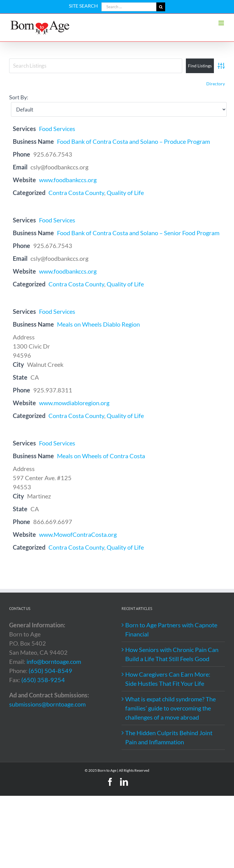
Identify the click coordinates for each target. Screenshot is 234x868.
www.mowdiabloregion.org (74, 403)
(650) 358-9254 (43, 680)
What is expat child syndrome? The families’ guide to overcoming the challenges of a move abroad (170, 708)
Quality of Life (125, 193)
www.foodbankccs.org (68, 180)
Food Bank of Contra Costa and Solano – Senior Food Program (138, 233)
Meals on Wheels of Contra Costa (101, 456)
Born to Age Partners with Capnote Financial (171, 629)
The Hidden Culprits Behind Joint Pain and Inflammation (169, 737)
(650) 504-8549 (50, 671)
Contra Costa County (76, 193)
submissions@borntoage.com (47, 704)
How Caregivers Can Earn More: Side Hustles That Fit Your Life (168, 679)
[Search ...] (129, 7)
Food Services (57, 129)
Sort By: (19, 97)
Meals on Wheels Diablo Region (98, 324)
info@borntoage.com (54, 661)
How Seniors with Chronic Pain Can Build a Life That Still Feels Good (172, 654)
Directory (216, 84)
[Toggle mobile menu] (222, 23)
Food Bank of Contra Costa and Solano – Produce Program (133, 141)
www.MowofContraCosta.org (78, 534)
